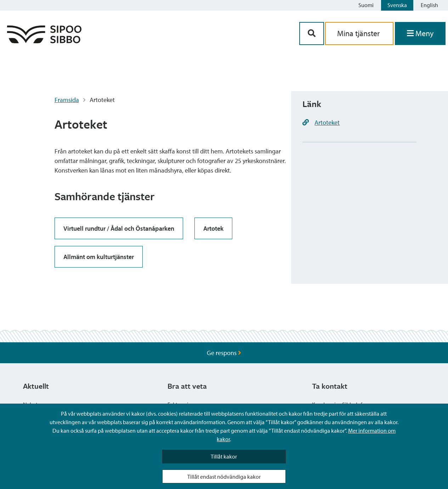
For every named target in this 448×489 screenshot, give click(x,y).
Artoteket (327, 122)
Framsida (67, 100)
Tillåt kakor (224, 456)
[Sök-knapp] (312, 33)
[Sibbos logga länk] (44, 41)
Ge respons (224, 353)
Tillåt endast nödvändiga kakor (224, 477)
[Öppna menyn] (420, 33)
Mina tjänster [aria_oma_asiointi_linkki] (359, 33)
